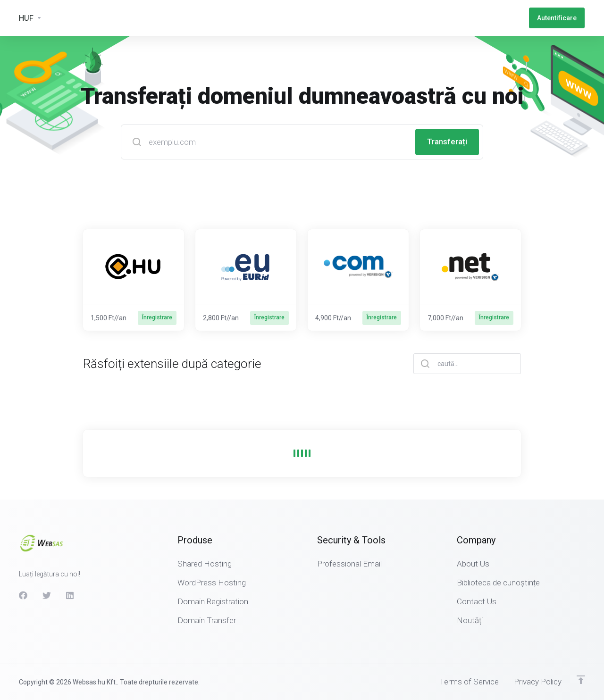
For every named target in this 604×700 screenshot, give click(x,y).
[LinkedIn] (70, 595)
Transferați (447, 142)
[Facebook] (23, 595)
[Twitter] (47, 595)
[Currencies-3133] (30, 18)
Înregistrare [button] (157, 318)
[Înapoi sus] (581, 680)
